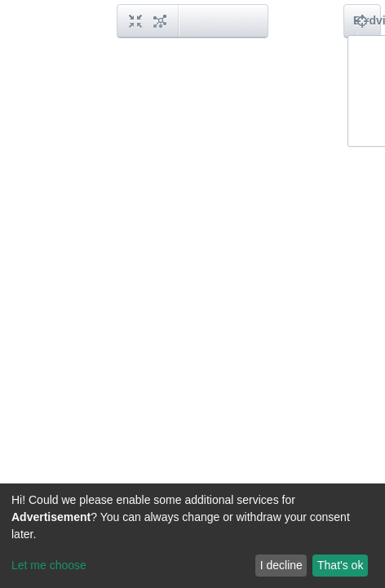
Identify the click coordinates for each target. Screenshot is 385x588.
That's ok (340, 565)
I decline (281, 565)
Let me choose (49, 565)
